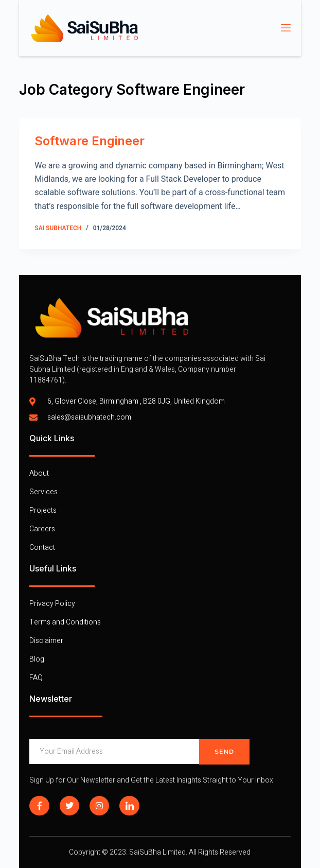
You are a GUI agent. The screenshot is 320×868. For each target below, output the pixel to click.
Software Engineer (90, 141)
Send (224, 752)
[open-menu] (285, 28)
